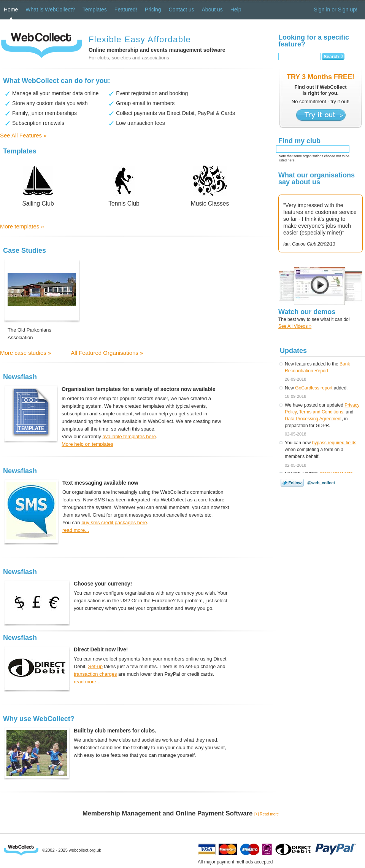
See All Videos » (295, 326)
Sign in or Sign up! (336, 10)
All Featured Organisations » (107, 353)
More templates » (22, 226)
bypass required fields (334, 443)
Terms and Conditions (321, 412)
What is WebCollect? (50, 10)
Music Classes (210, 203)
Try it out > (321, 115)
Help (236, 10)
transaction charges (95, 674)
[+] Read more (267, 814)
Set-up (95, 666)
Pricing (153, 10)
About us (212, 10)
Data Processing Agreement (313, 419)
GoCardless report (314, 388)
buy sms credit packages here (114, 523)
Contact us (182, 10)
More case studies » (25, 353)
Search (331, 57)
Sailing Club (38, 203)
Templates (95, 10)
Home (11, 10)
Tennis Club (124, 203)
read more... (76, 530)
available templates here (129, 436)
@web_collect (321, 483)
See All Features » (23, 135)
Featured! (126, 10)
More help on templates (87, 444)
